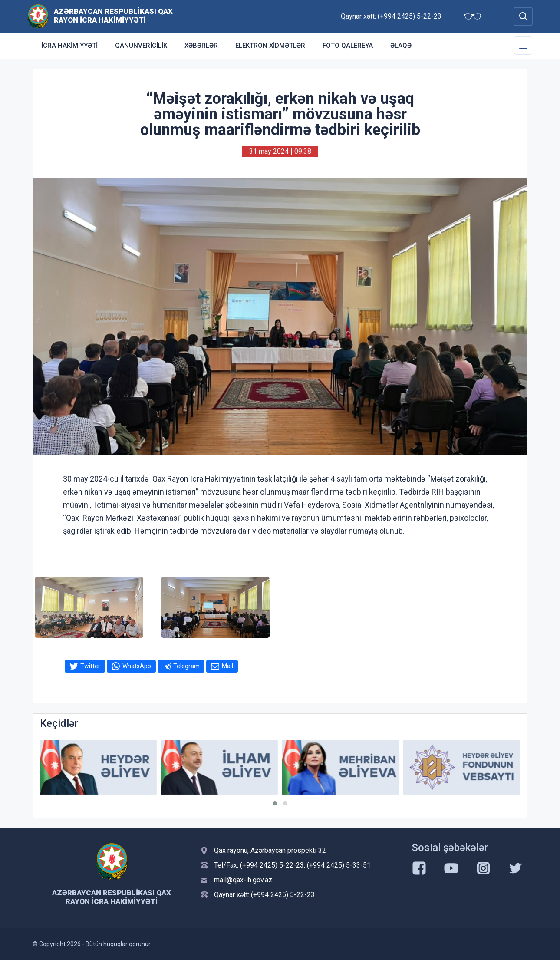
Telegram (186, 666)
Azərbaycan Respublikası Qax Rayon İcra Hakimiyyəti (113, 16)
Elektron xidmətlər (270, 46)
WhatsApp (137, 666)
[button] (275, 803)
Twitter (90, 666)
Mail (227, 666)
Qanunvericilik (141, 46)
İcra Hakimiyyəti (69, 46)
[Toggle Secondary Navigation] (523, 46)
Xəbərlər (201, 46)
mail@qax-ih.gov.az (243, 880)
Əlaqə (401, 46)
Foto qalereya (348, 46)
